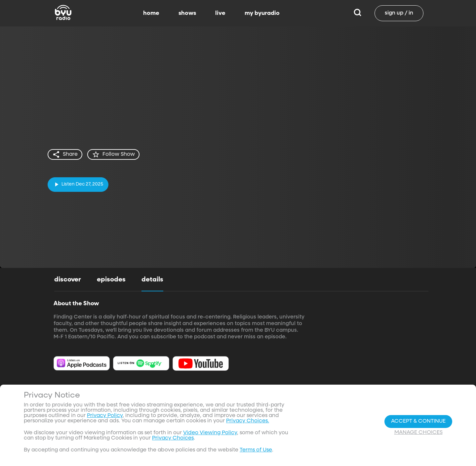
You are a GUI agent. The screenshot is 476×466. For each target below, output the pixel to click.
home (151, 13)
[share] (65, 154)
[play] (78, 184)
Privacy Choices (173, 440)
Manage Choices (418, 434)
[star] (113, 154)
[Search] (357, 13)
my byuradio (262, 13)
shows (187, 13)
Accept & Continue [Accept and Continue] (418, 423)
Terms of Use (256, 452)
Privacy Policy (105, 417)
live (220, 13)
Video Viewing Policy (210, 435)
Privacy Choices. (248, 423)
